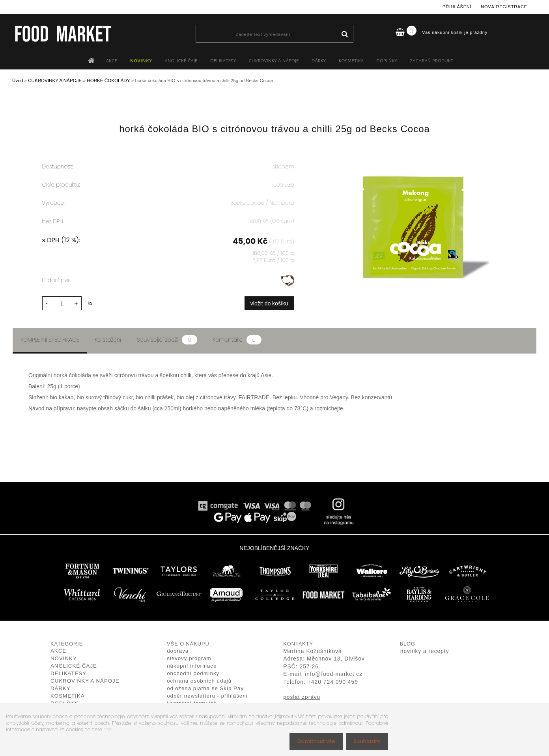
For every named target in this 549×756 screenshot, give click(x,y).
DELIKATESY (223, 61)
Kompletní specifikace (50, 339)
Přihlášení (457, 7)
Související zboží (167, 339)
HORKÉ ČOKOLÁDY (108, 80)
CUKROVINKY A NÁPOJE (274, 61)
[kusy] (62, 302)
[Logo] (63, 34)
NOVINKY (141, 61)
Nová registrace (504, 7)
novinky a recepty (425, 650)
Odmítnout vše (312, 741)
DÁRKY (319, 61)
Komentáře (237, 339)
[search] (345, 34)
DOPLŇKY (387, 61)
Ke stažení (108, 339)
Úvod (18, 80)
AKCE (112, 61)
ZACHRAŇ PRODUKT (432, 61)
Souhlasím (365, 741)
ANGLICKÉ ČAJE (181, 61)
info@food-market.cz (334, 673)
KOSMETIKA (351, 61)
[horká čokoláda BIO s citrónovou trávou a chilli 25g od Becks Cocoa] (415, 156)
